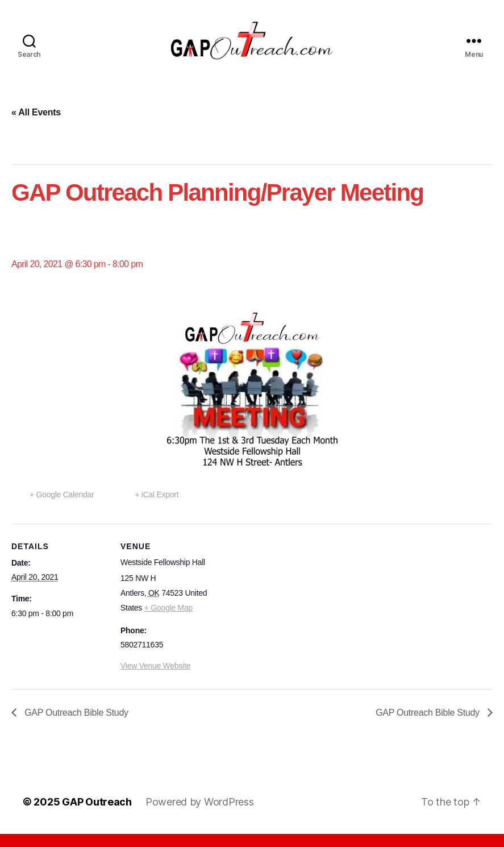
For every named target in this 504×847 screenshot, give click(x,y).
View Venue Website (155, 679)
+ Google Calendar (62, 508)
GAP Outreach (97, 815)
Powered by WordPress (200, 815)
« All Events (36, 125)
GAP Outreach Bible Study (75, 726)
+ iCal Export (157, 508)
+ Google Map (168, 621)
